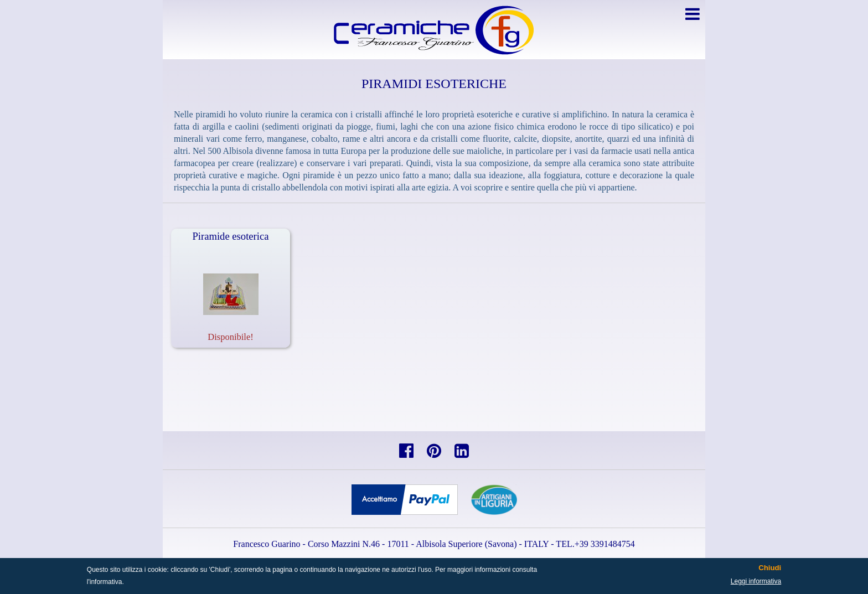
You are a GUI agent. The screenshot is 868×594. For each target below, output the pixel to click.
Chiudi (770, 568)
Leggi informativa (756, 581)
